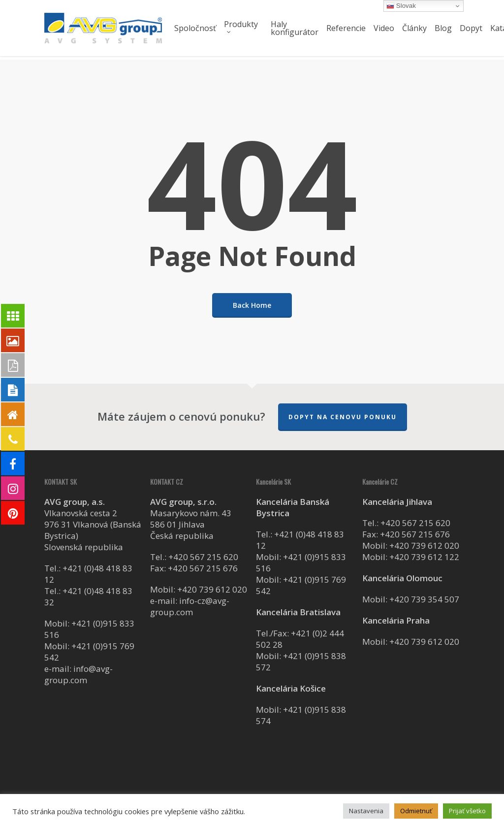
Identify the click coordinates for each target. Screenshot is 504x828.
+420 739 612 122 (424, 557)
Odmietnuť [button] (416, 811)
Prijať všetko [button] (467, 811)
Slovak (401, 6)
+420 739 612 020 (212, 589)
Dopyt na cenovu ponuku (343, 417)
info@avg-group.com (79, 674)
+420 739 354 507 (424, 599)
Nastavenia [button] (366, 811)
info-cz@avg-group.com (190, 606)
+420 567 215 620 (203, 557)
